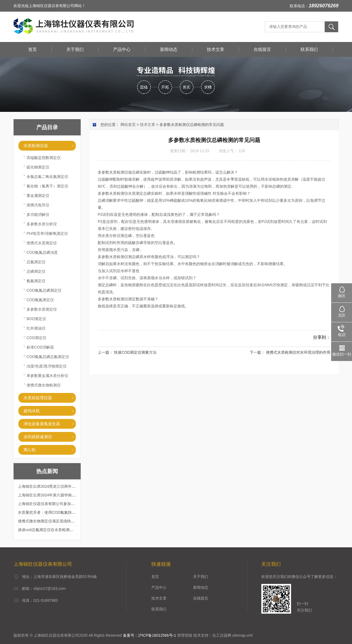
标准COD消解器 (40, 347)
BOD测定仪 (36, 319)
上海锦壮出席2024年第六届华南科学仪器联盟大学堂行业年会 (69, 495)
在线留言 (262, 49)
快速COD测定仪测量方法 (135, 352)
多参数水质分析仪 (42, 224)
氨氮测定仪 (36, 281)
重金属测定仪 (38, 196)
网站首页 (128, 125)
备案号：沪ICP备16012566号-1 (149, 635)
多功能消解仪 (38, 214)
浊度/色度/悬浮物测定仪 (47, 366)
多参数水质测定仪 (42, 309)
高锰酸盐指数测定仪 (44, 158)
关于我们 (75, 49)
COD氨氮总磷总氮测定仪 (48, 357)
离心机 (30, 450)
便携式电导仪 (38, 205)
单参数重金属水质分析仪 (47, 376)
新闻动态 (169, 49)
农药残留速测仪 (38, 437)
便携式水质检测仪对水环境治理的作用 (298, 352)
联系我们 (309, 49)
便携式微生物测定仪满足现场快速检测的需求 (56, 521)
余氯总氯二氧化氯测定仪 (47, 177)
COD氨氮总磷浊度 (42, 252)
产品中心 (122, 49)
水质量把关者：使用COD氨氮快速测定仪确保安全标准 (64, 512)
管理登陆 (185, 635)
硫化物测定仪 (38, 167)
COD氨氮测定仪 (40, 300)
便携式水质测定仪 (42, 243)
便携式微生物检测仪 (44, 385)
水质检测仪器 (36, 146)
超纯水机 (32, 411)
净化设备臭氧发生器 (42, 424)
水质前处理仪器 (38, 398)
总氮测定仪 (36, 262)
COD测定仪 (36, 338)
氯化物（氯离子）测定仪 (47, 186)
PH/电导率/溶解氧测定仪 (47, 233)
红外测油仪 (36, 328)
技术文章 (216, 49)
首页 (32, 49)
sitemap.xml (242, 635)
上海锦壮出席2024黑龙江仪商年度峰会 (50, 486)
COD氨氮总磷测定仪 (44, 290)
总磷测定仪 (36, 271)
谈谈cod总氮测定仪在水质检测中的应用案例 (55, 530)
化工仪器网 (222, 635)
